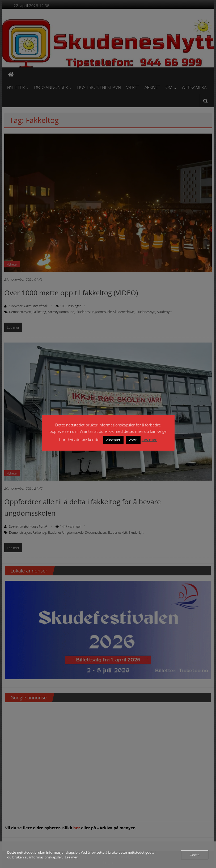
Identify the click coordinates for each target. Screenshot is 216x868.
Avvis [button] (133, 440)
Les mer (149, 439)
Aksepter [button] (113, 440)
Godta (195, 855)
